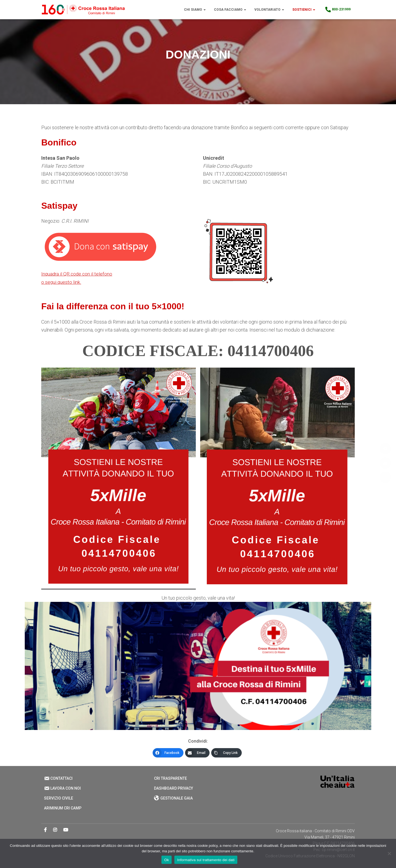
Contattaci (58, 778)
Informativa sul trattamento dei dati (206, 860)
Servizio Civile (59, 798)
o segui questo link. (61, 282)
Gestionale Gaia (173, 798)
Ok (167, 860)
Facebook (45, 830)
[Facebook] (168, 753)
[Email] (197, 753)
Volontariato (269, 10)
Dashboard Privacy (174, 788)
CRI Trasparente (170, 778)
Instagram (55, 830)
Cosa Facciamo (230, 10)
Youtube (66, 830)
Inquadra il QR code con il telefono (78, 274)
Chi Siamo (195, 10)
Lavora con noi (62, 788)
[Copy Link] (226, 753)
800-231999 (338, 10)
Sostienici (304, 10)
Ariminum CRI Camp (63, 808)
